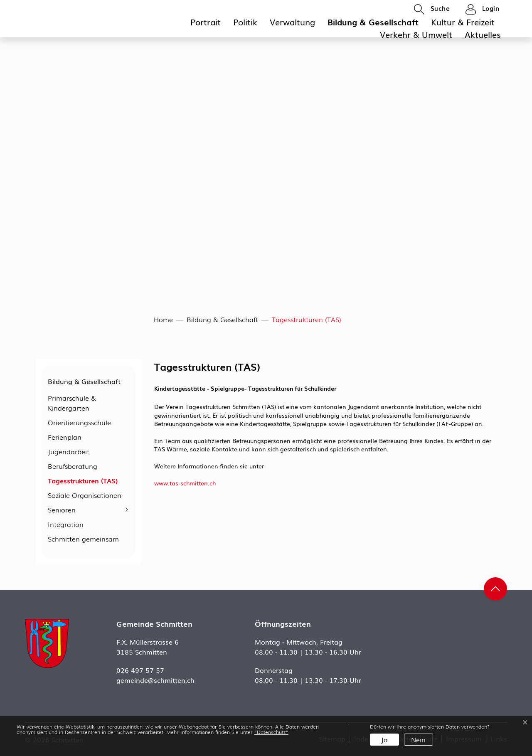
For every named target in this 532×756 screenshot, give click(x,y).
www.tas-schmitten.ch (189, 483)
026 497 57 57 (140, 670)
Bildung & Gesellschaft (373, 22)
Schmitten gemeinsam (83, 539)
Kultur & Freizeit (463, 22)
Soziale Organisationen (85, 495)
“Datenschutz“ (271, 732)
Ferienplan (65, 437)
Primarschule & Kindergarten (72, 403)
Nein (418, 739)
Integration (66, 524)
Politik (245, 22)
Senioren (62, 510)
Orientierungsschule (79, 422)
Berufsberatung (73, 466)
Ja (384, 739)
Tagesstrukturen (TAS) (83, 482)
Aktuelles (483, 34)
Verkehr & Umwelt (416, 34)
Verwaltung (292, 22)
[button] (432, 9)
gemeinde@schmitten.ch (155, 680)
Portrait (206, 22)
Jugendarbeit (69, 451)
